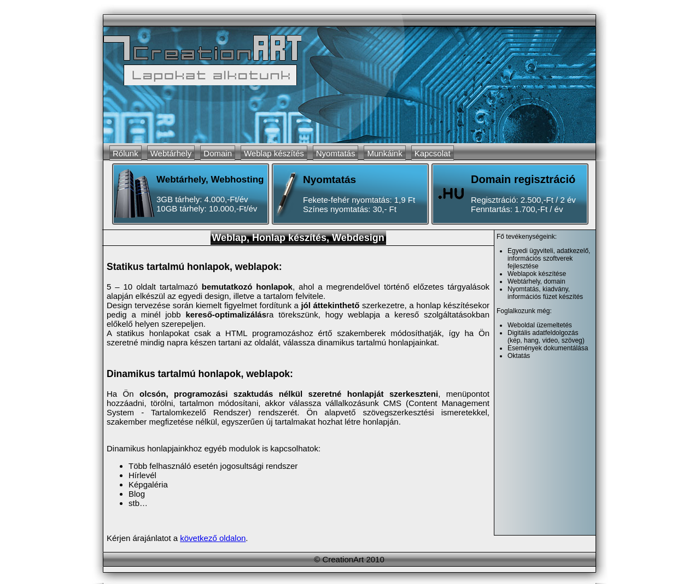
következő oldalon (213, 538)
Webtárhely (171, 153)
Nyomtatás (336, 153)
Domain (218, 153)
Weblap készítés (274, 153)
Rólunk (126, 153)
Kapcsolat (433, 153)
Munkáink (384, 153)
